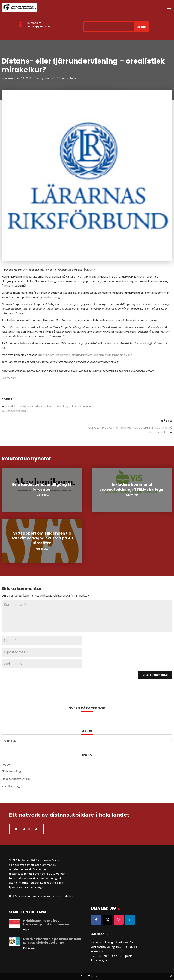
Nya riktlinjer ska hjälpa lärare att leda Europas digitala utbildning (52, 941)
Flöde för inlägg (11, 771)
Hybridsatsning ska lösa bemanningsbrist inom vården (46, 923)
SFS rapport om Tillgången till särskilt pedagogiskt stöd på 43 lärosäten (42, 538)
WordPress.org (11, 786)
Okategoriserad (44, 78)
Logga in (7, 764)
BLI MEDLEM (26, 829)
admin (9, 78)
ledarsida (26, 343)
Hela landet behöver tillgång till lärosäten (42, 487)
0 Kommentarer (66, 78)
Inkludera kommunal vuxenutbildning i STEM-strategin (132, 487)
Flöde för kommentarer (16, 779)
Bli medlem (34, 23)
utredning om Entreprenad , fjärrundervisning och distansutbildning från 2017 (85, 355)
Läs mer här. (9, 378)
